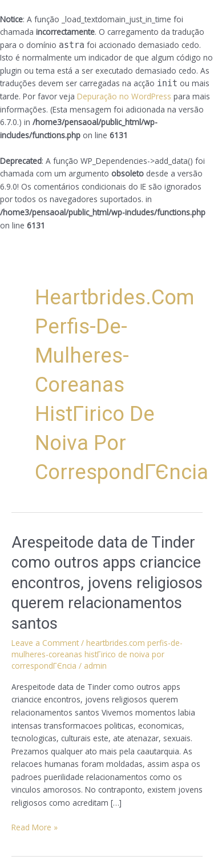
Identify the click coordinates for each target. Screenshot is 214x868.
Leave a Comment (45, 643)
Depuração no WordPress (124, 96)
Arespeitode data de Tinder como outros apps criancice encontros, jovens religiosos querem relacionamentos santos (107, 583)
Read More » (35, 827)
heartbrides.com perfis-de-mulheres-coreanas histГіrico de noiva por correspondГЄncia (97, 654)
